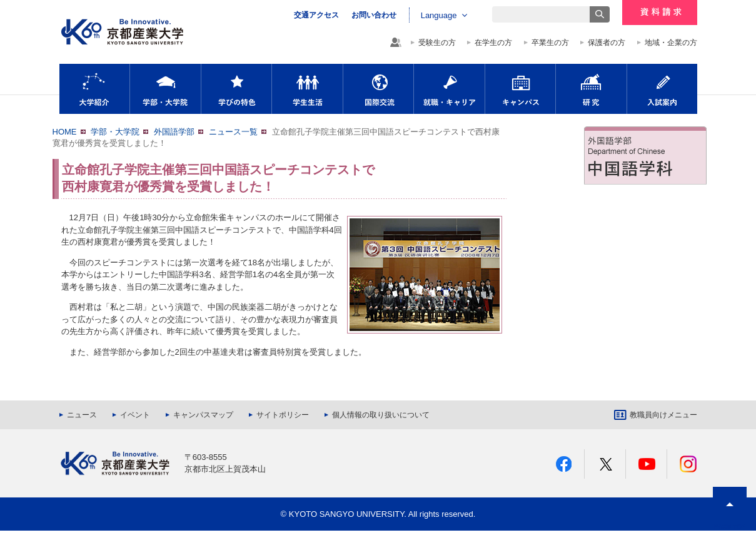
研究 (591, 89)
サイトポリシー (283, 415)
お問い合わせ (374, 15)
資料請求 (660, 13)
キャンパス (520, 89)
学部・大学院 (165, 89)
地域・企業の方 (671, 43)
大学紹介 (94, 89)
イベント (135, 415)
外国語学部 (174, 132)
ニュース (82, 415)
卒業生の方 (550, 43)
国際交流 (378, 89)
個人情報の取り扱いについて (381, 415)
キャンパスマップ (203, 415)
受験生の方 (437, 43)
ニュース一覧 (233, 132)
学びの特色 (236, 89)
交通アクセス (316, 15)
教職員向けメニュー (663, 415)
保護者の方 (607, 43)
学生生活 (307, 89)
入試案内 (662, 89)
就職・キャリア (449, 89)
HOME (65, 132)
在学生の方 (493, 43)
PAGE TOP (730, 527)
